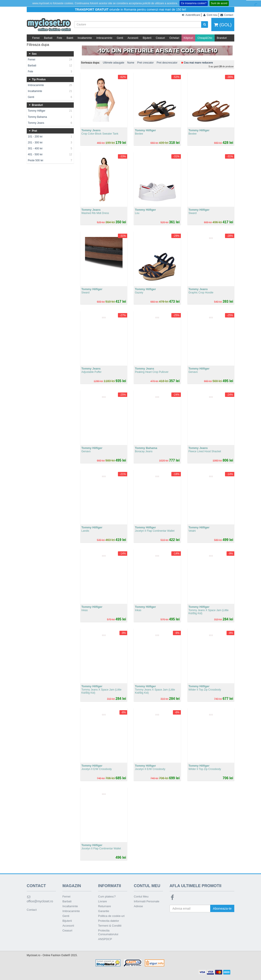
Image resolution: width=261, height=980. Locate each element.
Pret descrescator (167, 63)
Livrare (102, 901)
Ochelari (174, 38)
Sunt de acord (219, 3)
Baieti (70, 38)
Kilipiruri (188, 38)
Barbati (48, 38)
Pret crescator (145, 63)
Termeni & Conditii (110, 926)
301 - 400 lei (50, 148)
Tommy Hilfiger (50, 111)
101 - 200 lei (50, 137)
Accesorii (133, 38)
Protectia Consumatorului (108, 932)
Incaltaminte (85, 38)
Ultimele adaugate (114, 63)
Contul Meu (141, 896)
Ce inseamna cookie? (194, 3)
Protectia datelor (109, 921)
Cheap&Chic (205, 38)
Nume (131, 63)
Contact (32, 910)
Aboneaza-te (222, 908)
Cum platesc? (107, 896)
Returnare (104, 906)
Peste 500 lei (50, 160)
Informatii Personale (147, 901)
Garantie (104, 911)
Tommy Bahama (50, 117)
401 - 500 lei (50, 154)
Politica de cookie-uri (111, 916)
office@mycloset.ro (40, 899)
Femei (36, 38)
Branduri (222, 38)
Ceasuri (160, 38)
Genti (120, 38)
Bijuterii (147, 38)
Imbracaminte (104, 38)
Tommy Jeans (50, 123)
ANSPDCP (105, 939)
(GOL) (223, 25)
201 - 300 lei (50, 143)
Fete (59, 38)
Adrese (138, 906)
